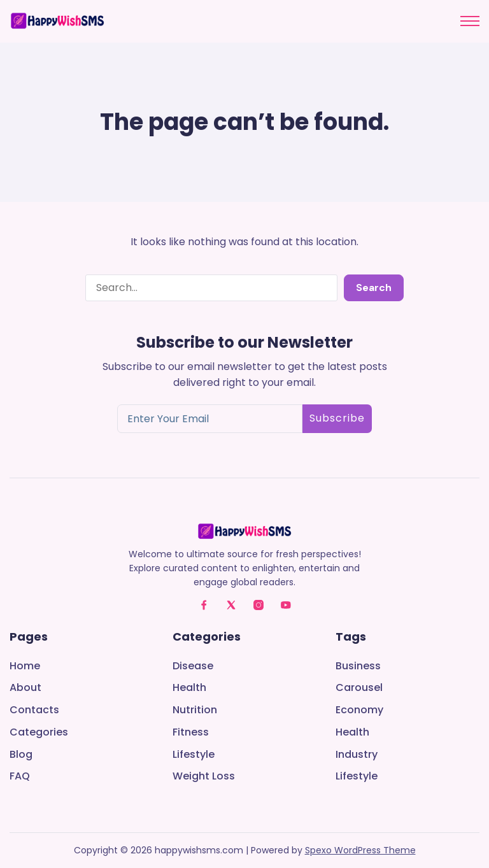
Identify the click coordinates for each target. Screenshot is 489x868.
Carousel (359, 688)
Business (358, 666)
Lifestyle (194, 755)
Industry (357, 755)
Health (189, 688)
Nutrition (195, 710)
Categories (39, 733)
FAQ (20, 777)
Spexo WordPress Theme (360, 850)
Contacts (34, 710)
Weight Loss (204, 777)
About (25, 688)
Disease (193, 666)
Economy (359, 710)
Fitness (191, 733)
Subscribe (337, 418)
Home (25, 666)
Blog (21, 755)
